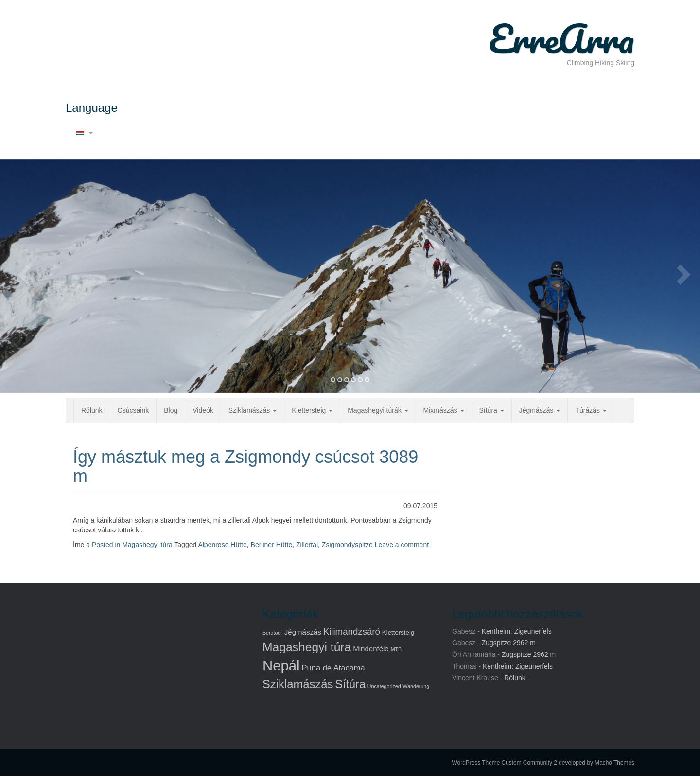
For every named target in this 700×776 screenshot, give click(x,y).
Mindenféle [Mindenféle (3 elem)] (371, 648)
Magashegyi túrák (378, 410)
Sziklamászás (253, 410)
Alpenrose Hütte (222, 545)
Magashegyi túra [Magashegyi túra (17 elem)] (307, 647)
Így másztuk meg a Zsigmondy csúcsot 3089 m (245, 467)
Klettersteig (312, 410)
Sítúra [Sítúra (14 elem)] (350, 684)
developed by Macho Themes (596, 763)
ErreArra (561, 39)
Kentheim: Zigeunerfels (517, 631)
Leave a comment (402, 545)
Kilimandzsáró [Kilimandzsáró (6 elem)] (352, 631)
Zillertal (307, 545)
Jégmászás (540, 410)
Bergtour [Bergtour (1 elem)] (272, 633)
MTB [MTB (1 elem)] (396, 649)
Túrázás (591, 410)
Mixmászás (444, 410)
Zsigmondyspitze (347, 545)
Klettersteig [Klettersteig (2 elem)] (398, 632)
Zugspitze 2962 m (509, 643)
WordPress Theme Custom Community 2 (505, 763)
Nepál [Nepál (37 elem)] (281, 665)
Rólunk (92, 410)
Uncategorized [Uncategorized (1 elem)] (384, 686)
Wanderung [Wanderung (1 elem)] (416, 686)
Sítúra (492, 410)
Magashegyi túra (147, 545)
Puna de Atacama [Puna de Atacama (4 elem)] (333, 668)
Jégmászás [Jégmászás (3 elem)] (303, 632)
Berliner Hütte (272, 545)
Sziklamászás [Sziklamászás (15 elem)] (298, 684)
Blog (171, 410)
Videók (203, 410)
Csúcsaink (133, 410)
